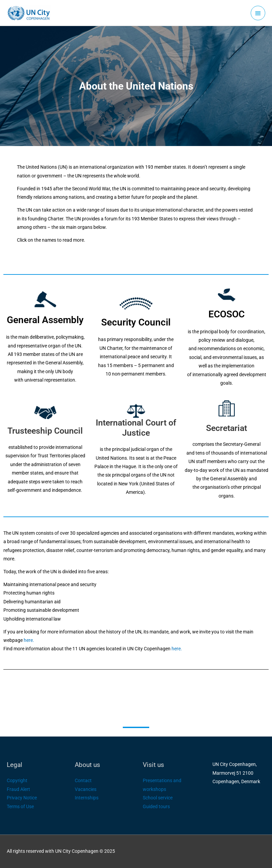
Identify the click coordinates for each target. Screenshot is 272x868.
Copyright (17, 780)
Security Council (136, 322)
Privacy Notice (22, 798)
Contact (83, 780)
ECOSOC (226, 314)
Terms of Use (20, 806)
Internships (87, 798)
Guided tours (156, 806)
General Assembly (45, 320)
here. (29, 640)
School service (158, 798)
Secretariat (226, 428)
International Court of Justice (136, 428)
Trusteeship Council (45, 431)
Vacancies (86, 789)
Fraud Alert (18, 789)
